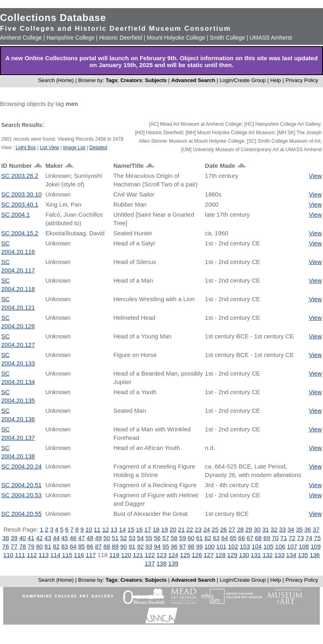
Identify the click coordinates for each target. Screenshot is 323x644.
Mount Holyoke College (176, 38)
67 (250, 538)
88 (107, 546)
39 (14, 538)
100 (209, 546)
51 (115, 538)
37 (316, 529)
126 (197, 555)
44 (56, 538)
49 (98, 538)
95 (166, 546)
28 (240, 529)
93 (149, 546)
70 (275, 538)
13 (114, 529)
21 (181, 529)
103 (245, 546)
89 (115, 546)
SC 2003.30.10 (21, 194)
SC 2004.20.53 (21, 495)
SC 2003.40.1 (20, 204)
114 (56, 555)
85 (81, 546)
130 (244, 555)
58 (174, 538)
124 (173, 555)
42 (39, 538)
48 (90, 538)
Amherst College (21, 38)
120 (126, 555)
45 (65, 538)
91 (132, 546)
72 (292, 538)
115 (67, 555)
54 (141, 538)
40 (22, 538)
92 (141, 546)
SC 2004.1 (16, 214)
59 (183, 538)
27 (232, 529)
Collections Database (53, 18)
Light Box (26, 148)
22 (190, 529)
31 (265, 529)
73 (301, 538)
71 (284, 538)
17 (148, 529)
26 (223, 529)
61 (200, 538)
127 (209, 555)
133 (280, 555)
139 (173, 563)
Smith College (228, 38)
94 (157, 546)
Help (276, 80)
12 (106, 529)
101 (221, 546)
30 (257, 529)
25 (215, 529)
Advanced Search (193, 80)
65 (233, 538)
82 (56, 546)
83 (65, 546)
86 (90, 546)
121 (138, 555)
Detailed (98, 148)
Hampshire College (70, 38)
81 (48, 546)
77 (14, 546)
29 (249, 529)
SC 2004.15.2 (20, 233)
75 (318, 538)
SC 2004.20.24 (21, 466)
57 (166, 538)
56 (157, 538)
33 (282, 529)
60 (191, 538)
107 (292, 546)
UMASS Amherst (271, 38)
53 (132, 538)
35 (299, 529)
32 (274, 529)
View (315, 176)
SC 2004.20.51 (21, 485)
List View (50, 148)
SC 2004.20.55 (21, 514)
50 (107, 538)
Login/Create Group (243, 80)
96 (174, 546)
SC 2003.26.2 (20, 176)
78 (22, 546)
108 (304, 546)
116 (79, 555)
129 (232, 555)
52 (124, 538)
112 (32, 555)
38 (6, 538)
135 (303, 555)
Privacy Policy (302, 80)
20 (173, 529)
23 (198, 529)
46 (73, 538)
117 (91, 555)
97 (183, 546)
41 (31, 538)
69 (267, 538)
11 (97, 529)
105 (268, 546)
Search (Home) (56, 80)
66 (242, 538)
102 (233, 546)
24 (207, 529)
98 (191, 546)
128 (221, 555)
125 (185, 555)
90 (124, 546)
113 (43, 555)
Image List (74, 148)
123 (161, 555)
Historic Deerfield (121, 38)
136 (315, 555)
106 (280, 546)
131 (256, 555)
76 (6, 546)
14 (123, 529)
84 (73, 546)
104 (257, 546)
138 (161, 563)
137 (150, 563)
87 (98, 546)
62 (208, 538)
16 (139, 529)
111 (20, 555)
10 (89, 529)
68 (259, 538)
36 (308, 529)
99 (200, 546)
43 (48, 538)
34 (291, 529)
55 (149, 538)
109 (316, 546)
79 (31, 546)
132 (267, 555)
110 (8, 555)
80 (39, 546)
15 (131, 529)
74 (309, 538)
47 (81, 538)
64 (225, 538)
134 (291, 555)
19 (165, 529)
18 (156, 529)
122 (150, 555)
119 (114, 555)
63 (216, 538)
